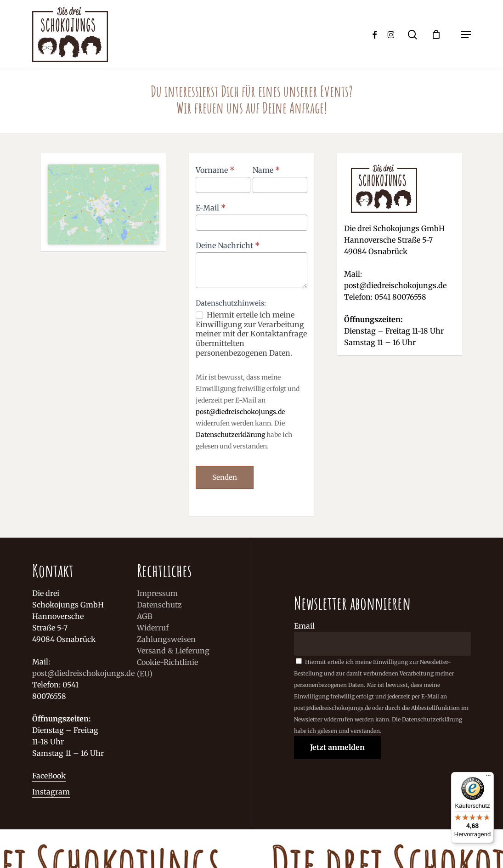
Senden (225, 477)
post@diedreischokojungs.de (240, 412)
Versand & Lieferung (173, 651)
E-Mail (211, 208)
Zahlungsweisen (166, 639)
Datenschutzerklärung (230, 435)
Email (304, 626)
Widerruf (153, 628)
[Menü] (488, 777)
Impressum (157, 593)
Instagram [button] (51, 792)
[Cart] (441, 34)
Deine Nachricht (228, 245)
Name (266, 170)
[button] (466, 34)
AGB (145, 616)
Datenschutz (159, 605)
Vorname (215, 170)
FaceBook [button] (49, 776)
